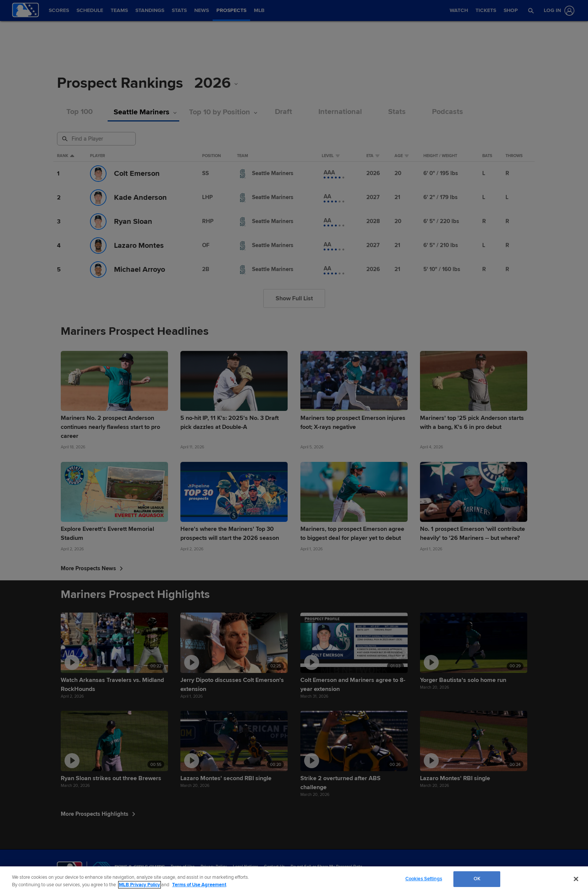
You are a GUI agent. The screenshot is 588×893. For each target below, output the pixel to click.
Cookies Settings (424, 879)
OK (477, 879)
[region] (294, 880)
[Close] (576, 879)
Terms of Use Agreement (199, 885)
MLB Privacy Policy (139, 885)
